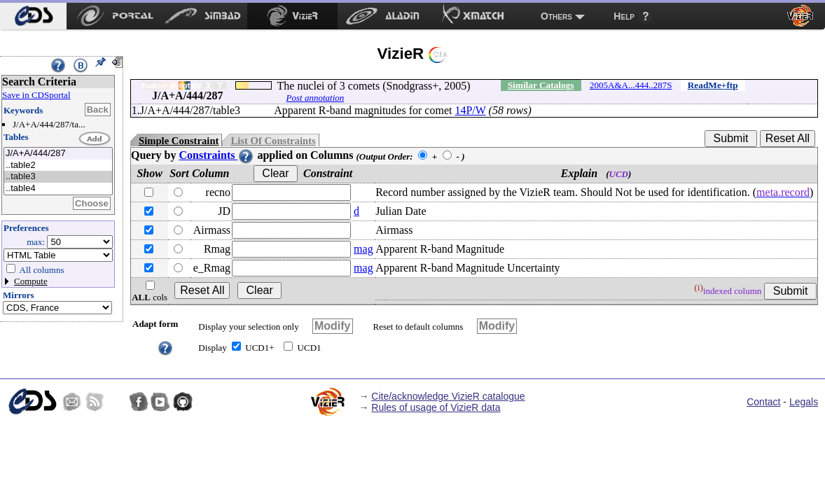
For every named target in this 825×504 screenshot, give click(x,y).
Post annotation (316, 98)
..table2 (58, 166)
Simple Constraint (179, 141)
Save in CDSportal (36, 95)
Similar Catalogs (541, 85)
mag (363, 249)
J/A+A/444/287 (58, 154)
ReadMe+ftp (713, 85)
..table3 (58, 177)
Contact (763, 402)
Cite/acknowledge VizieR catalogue (448, 396)
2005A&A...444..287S (631, 85)
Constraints (216, 155)
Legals (804, 402)
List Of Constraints (273, 141)
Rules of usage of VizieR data (436, 407)
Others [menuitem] (556, 16)
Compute (31, 281)
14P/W (470, 110)
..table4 (58, 189)
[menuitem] (33, 16)
